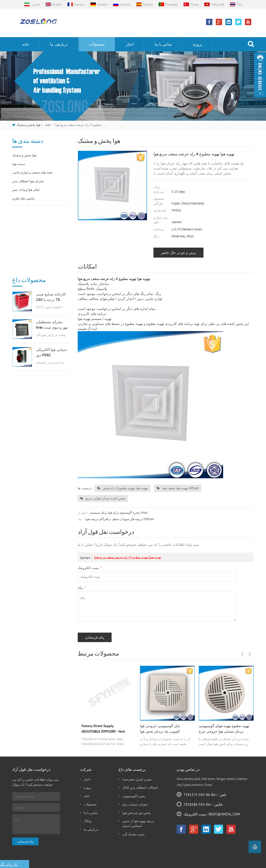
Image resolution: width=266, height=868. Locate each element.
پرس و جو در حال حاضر (178, 253)
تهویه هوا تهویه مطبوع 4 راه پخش (123, 488)
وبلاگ (87, 821)
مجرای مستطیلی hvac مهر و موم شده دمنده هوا (52, 259)
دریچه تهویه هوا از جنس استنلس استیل (138, 823)
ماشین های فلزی (23, 198)
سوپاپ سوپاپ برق (135, 804)
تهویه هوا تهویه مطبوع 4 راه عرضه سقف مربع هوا (128, 557)
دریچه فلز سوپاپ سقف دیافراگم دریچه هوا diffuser (120, 519)
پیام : (82, 588)
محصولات (97, 44)
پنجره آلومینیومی (134, 796)
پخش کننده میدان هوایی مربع (103, 498)
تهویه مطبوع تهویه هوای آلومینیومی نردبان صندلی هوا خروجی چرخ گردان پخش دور (224, 729)
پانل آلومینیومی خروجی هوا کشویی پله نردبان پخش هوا (160, 729)
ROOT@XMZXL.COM (224, 814)
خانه (26, 44)
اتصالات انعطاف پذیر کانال (140, 788)
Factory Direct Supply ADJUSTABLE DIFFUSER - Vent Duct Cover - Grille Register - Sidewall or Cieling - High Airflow (106, 729)
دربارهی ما (59, 44)
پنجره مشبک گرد (133, 834)
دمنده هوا (19, 164)
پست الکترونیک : (90, 568)
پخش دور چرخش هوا (136, 813)
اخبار (130, 44)
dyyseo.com (201, 863)
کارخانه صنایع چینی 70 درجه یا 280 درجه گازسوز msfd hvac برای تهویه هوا (51, 232)
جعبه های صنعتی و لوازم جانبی (33, 172)
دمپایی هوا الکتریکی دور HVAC (51, 287)
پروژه (197, 44)
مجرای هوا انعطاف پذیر (28, 181)
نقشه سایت (221, 863)
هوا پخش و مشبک (29, 125)
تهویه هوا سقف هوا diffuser (178, 488)
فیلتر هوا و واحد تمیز (26, 190)
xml (235, 863)
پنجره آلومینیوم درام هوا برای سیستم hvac (119, 513)
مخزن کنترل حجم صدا (137, 779)
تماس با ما (163, 44)
